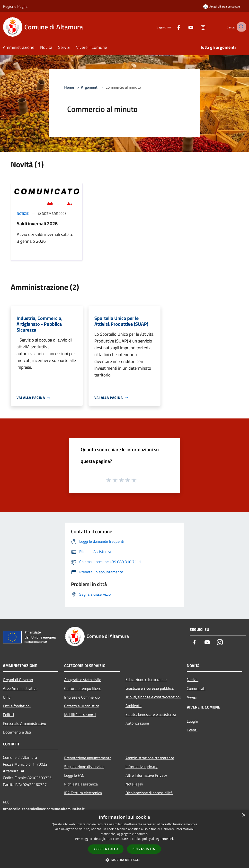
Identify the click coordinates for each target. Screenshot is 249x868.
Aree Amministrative (20, 688)
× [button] (244, 815)
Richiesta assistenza (81, 784)
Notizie (23, 213)
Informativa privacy (142, 767)
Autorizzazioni (137, 723)
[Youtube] (185, 27)
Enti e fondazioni (17, 706)
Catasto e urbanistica (82, 706)
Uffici (7, 697)
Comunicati (196, 688)
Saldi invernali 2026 (37, 223)
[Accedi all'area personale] (222, 6)
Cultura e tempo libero (83, 688)
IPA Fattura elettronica (83, 793)
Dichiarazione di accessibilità (149, 793)
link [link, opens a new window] (171, 839)
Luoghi (192, 721)
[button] (124, 860)
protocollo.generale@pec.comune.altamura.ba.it (44, 809)
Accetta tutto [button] (106, 849)
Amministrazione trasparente (150, 758)
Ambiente (133, 706)
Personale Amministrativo (24, 723)
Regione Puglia (15, 6)
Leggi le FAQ (74, 775)
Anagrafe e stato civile (83, 680)
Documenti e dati (17, 732)
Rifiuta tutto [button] (144, 849)
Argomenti (90, 87)
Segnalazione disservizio (84, 767)
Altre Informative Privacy (146, 775)
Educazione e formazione (146, 679)
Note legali (134, 784)
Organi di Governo (18, 680)
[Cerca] (240, 27)
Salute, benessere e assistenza (151, 714)
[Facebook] (173, 27)
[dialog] (124, 839)
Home (69, 87)
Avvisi (192, 697)
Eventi (192, 730)
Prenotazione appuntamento (88, 758)
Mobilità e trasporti (80, 715)
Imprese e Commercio (82, 697)
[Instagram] (197, 27)
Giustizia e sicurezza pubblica (150, 688)
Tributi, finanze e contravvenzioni (153, 697)
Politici (9, 715)
